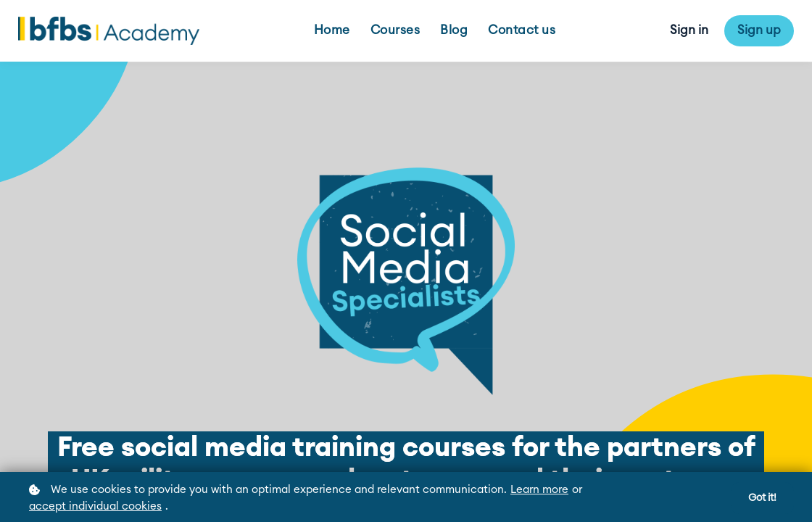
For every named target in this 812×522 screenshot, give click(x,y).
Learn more (539, 490)
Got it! (762, 498)
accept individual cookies (95, 506)
